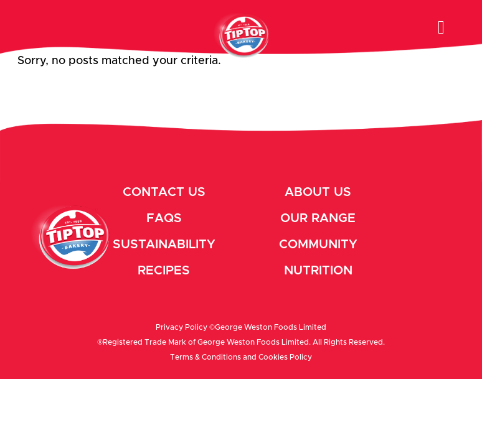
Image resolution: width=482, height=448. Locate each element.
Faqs (164, 218)
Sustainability (164, 245)
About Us (318, 192)
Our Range (318, 218)
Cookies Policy (285, 357)
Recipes (164, 271)
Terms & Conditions (206, 357)
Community (318, 245)
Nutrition (318, 271)
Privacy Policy (182, 327)
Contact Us (164, 192)
